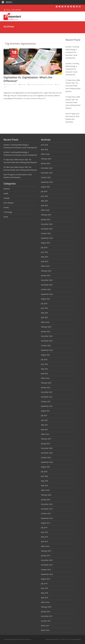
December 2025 (47, 168)
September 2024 (47, 238)
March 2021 (45, 434)
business (32, 84)
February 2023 (46, 327)
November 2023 (47, 285)
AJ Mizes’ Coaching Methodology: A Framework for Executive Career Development (72, 52)
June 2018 (44, 588)
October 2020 (46, 457)
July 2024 (44, 247)
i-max (67, 639)
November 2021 (47, 397)
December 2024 (47, 224)
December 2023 (47, 280)
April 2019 (44, 541)
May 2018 (44, 593)
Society (6, 207)
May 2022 (44, 369)
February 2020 (46, 495)
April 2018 (44, 598)
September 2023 (47, 294)
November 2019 (47, 509)
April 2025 (44, 205)
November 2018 (47, 565)
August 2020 (45, 467)
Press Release (9, 203)
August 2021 (45, 411)
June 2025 (44, 196)
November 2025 (47, 173)
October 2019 (46, 513)
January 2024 (46, 275)
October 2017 (46, 621)
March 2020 (45, 490)
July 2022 (44, 359)
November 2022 (47, 341)
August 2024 (45, 243)
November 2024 (47, 229)
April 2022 (44, 374)
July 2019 (44, 528)
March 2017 (45, 626)
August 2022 (45, 355)
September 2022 (47, 350)
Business (23, 84)
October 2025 (46, 177)
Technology (8, 212)
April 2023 (44, 317)
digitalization (42, 84)
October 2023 (46, 289)
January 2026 (46, 163)
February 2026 (46, 159)
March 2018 (45, 602)
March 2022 (45, 378)
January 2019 (46, 556)
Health (6, 193)
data (36, 84)
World (6, 217)
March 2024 (45, 266)
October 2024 (46, 233)
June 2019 (44, 532)
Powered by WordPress (53, 639)
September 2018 (47, 574)
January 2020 (46, 500)
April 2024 (44, 261)
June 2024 (44, 252)
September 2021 (47, 406)
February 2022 (46, 383)
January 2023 (46, 331)
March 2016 (45, 630)
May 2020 (44, 481)
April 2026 (44, 149)
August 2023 (45, 299)
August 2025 (45, 187)
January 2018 (46, 612)
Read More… (8, 103)
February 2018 (46, 607)
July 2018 (44, 584)
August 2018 (45, 579)
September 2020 (47, 462)
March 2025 (45, 210)
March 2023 (45, 322)
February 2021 (46, 439)
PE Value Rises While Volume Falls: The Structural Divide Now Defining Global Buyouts (73, 86)
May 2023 (44, 313)
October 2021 (46, 402)
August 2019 (45, 523)
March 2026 (45, 154)
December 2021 (47, 392)
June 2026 (44, 145)
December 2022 (47, 336)
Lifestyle (7, 198)
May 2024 (44, 257)
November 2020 (47, 453)
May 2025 (44, 201)
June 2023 (44, 308)
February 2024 (46, 271)
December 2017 (47, 616)
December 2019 (47, 504)
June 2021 (44, 420)
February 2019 (46, 551)
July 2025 (44, 191)
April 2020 (44, 485)
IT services (50, 84)
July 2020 (44, 472)
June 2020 (44, 476)
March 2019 (45, 546)
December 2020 (47, 448)
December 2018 (47, 560)
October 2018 (46, 570)
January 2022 (46, 387)
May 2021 (44, 425)
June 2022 (44, 364)
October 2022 (46, 346)
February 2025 (46, 215)
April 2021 (44, 429)
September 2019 (47, 518)
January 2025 (46, 219)
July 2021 (44, 415)
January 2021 (46, 444)
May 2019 (44, 537)
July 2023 (44, 303)
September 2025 (47, 182)
